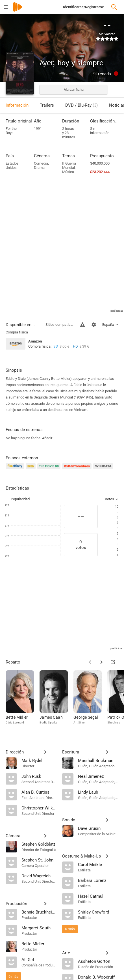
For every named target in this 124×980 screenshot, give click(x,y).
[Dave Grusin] (98, 828)
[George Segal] (90, 701)
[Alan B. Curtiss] (39, 792)
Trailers (47, 105)
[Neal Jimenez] (98, 776)
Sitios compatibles (59, 325)
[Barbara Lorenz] (98, 880)
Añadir (47, 438)
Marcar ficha (74, 90)
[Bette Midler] (23, 701)
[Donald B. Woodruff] (98, 977)
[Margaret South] (39, 928)
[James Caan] (56, 701)
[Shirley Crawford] (98, 912)
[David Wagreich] (39, 876)
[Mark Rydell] (39, 760)
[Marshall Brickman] (98, 760)
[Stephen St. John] (39, 860)
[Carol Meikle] (98, 864)
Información (17, 105)
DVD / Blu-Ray (81, 105)
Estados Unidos (12, 165)
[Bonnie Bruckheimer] (39, 912)
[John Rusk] (39, 776)
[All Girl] (39, 959)
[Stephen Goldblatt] (39, 844)
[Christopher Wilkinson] (39, 808)
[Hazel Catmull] (98, 896)
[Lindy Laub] (98, 792)
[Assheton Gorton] (98, 961)
